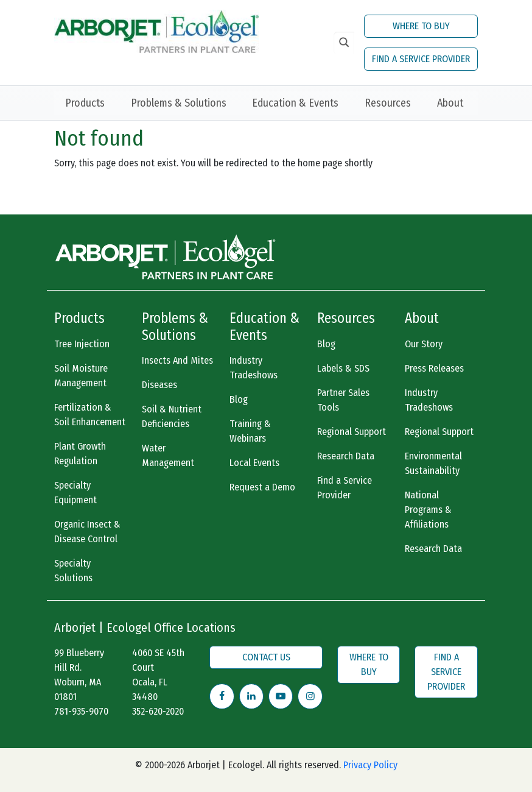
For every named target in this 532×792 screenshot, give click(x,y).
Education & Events (295, 103)
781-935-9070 (81, 711)
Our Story (424, 344)
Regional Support (352, 432)
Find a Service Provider (345, 488)
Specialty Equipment (75, 493)
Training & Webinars (250, 431)
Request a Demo (262, 487)
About (450, 103)
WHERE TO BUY (421, 26)
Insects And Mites (177, 360)
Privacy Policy (370, 765)
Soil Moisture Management (81, 376)
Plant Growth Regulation (80, 454)
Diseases (159, 385)
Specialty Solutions (73, 571)
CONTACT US (266, 657)
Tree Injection (82, 344)
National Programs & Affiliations (428, 510)
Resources (388, 103)
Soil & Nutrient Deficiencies (172, 416)
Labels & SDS (343, 368)
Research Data (346, 456)
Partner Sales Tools (343, 400)
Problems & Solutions (179, 103)
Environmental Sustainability (433, 463)
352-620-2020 (158, 711)
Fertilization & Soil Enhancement (90, 415)
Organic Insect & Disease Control (87, 532)
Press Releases (434, 368)
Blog (239, 399)
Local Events (254, 463)
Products (85, 103)
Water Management (168, 455)
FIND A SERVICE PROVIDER (421, 59)
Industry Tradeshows (254, 368)
